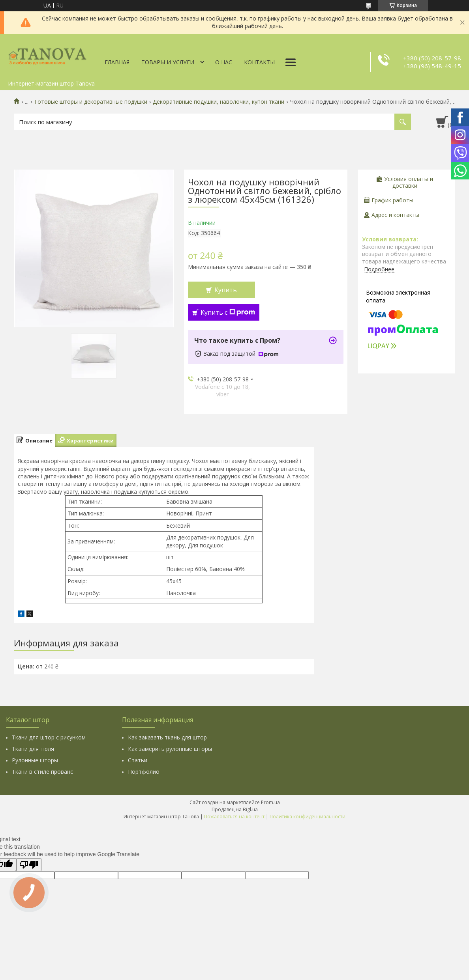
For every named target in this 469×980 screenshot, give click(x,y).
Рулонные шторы (35, 760)
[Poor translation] (29, 865)
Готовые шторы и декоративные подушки (91, 102)
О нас (224, 62)
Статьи (138, 760)
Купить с (228, 312)
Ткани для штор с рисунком (49, 737)
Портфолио (144, 772)
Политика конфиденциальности (308, 817)
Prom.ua (270, 802)
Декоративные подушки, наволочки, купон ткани (219, 102)
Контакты (259, 62)
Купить (226, 290)
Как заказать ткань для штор (167, 737)
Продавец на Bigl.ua (235, 809)
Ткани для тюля (33, 749)
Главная (117, 62)
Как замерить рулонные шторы (170, 749)
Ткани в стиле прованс (42, 772)
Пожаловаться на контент (234, 817)
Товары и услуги (168, 62)
